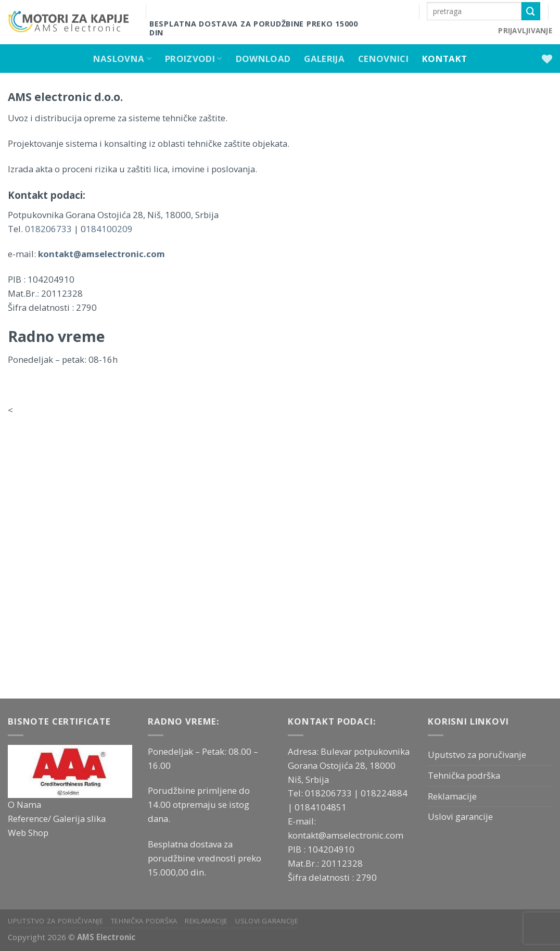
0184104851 (321, 807)
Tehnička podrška (464, 775)
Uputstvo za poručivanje (477, 755)
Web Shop (28, 833)
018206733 (49, 229)
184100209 (110, 229)
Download (263, 59)
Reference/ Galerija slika (57, 819)
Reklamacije (452, 796)
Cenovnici (383, 59)
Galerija (324, 59)
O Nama (24, 804)
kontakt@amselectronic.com (346, 835)
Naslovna (122, 59)
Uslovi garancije (460, 816)
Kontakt (444, 59)
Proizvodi (194, 59)
